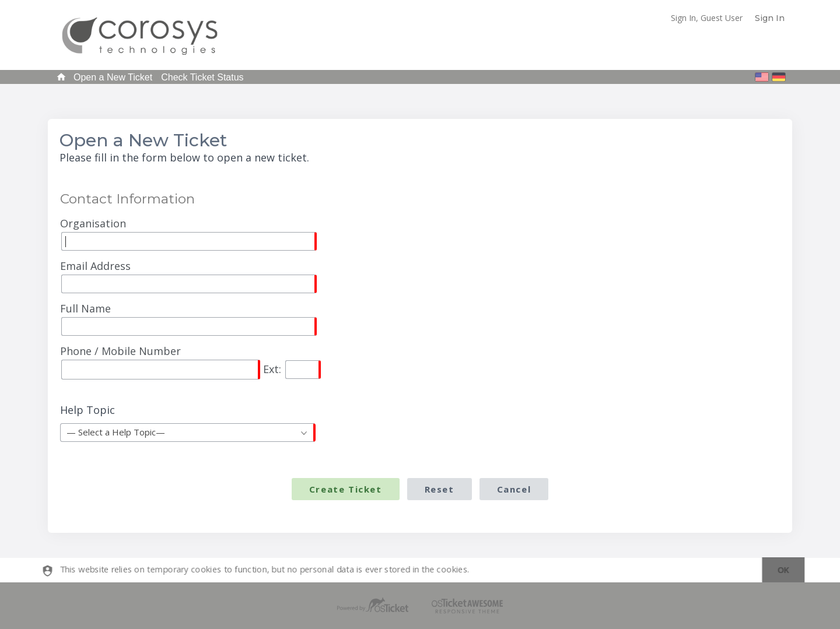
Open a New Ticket (113, 77)
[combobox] (188, 433)
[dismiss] (779, 570)
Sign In (770, 18)
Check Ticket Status (202, 77)
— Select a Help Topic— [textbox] (116, 432)
